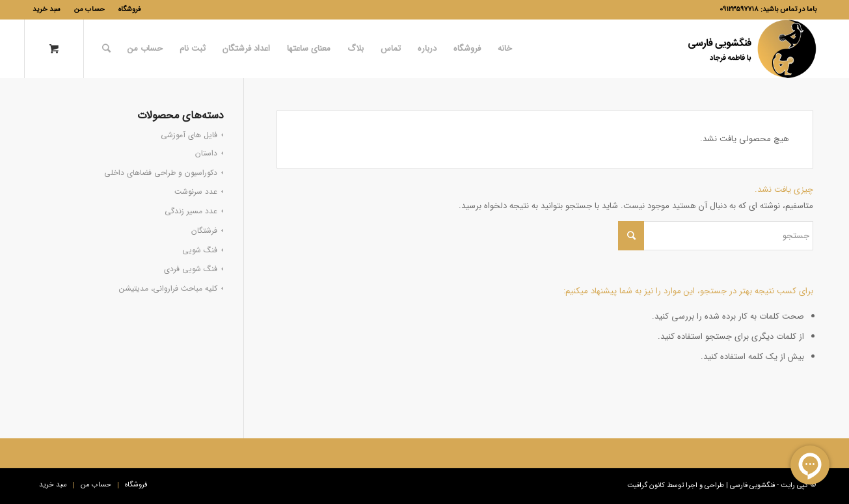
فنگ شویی (200, 250)
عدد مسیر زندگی (191, 211)
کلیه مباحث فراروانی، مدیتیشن (168, 288)
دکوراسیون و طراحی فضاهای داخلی (161, 173)
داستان (206, 153)
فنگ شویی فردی (191, 269)
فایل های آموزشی (189, 135)
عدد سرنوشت (196, 192)
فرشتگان (204, 231)
